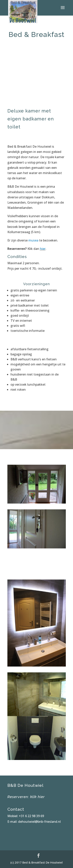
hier (43, 249)
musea (33, 240)
